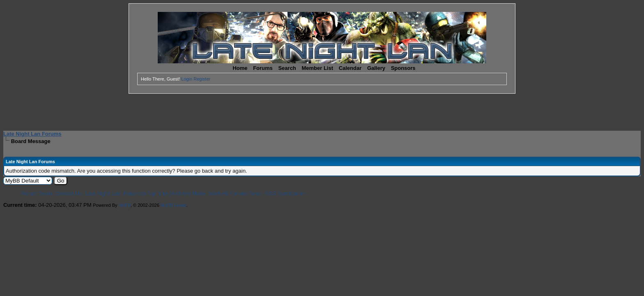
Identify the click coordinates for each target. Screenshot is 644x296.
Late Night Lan (102, 193)
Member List (317, 68)
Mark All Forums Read (235, 193)
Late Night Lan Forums (32, 134)
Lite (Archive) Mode (182, 193)
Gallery (376, 68)
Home (240, 68)
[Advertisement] (322, 112)
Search (287, 68)
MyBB (125, 205)
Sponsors (403, 68)
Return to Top (140, 193)
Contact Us (68, 193)
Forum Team (37, 193)
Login (187, 79)
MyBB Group (174, 205)
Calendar (350, 68)
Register (202, 79)
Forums (263, 68)
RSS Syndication (285, 193)
